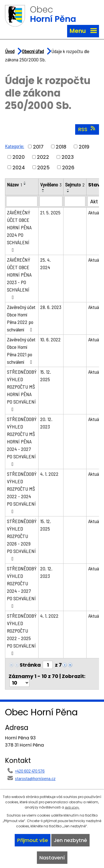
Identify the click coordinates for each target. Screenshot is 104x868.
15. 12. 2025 (46, 375)
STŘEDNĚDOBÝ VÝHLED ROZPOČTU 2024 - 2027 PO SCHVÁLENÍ (22, 587)
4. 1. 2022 (49, 474)
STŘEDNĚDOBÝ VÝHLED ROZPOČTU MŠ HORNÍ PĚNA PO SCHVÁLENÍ (22, 390)
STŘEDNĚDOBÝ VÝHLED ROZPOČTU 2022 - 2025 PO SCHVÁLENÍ (22, 634)
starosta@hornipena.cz (35, 778)
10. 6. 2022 (50, 339)
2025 (43, 167)
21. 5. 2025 (50, 212)
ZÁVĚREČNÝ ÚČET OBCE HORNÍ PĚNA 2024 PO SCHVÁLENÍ (19, 231)
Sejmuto (75, 184)
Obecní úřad (33, 51)
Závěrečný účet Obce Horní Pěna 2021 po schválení (21, 351)
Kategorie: (15, 146)
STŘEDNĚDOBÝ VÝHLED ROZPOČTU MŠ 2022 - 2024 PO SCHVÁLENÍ (22, 492)
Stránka (30, 665)
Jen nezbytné (70, 840)
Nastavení (52, 858)
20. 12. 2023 (46, 423)
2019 (84, 146)
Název (14, 184)
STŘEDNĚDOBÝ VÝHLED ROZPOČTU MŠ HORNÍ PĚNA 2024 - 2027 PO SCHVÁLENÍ (22, 441)
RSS (87, 129)
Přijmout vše (33, 840)
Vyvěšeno (51, 184)
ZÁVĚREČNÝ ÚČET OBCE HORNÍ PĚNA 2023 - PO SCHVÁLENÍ (19, 278)
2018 (61, 146)
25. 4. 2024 (45, 263)
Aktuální (96, 212)
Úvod (10, 51)
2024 (19, 167)
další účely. (72, 807)
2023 (68, 157)
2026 (68, 167)
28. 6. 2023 (51, 307)
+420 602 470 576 (30, 771)
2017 (38, 146)
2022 (43, 157)
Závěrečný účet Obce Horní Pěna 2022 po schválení (21, 318)
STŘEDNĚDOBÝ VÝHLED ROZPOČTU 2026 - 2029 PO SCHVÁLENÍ (22, 540)
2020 (19, 157)
